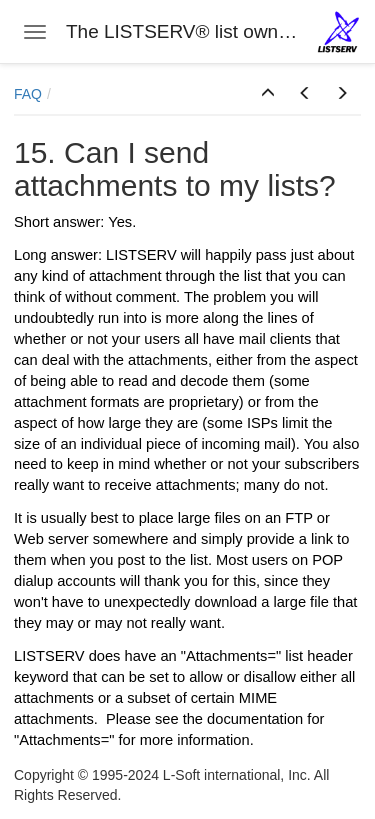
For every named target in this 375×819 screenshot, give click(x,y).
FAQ (28, 94)
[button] (268, 94)
